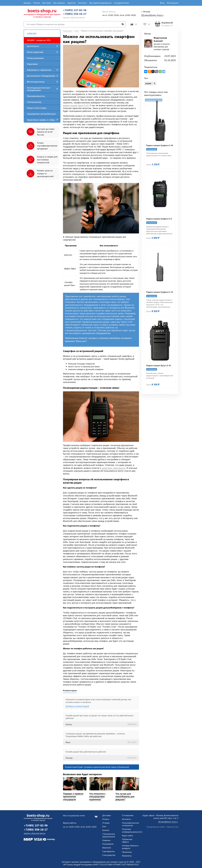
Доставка (47, 3)
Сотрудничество (121, 3)
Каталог (106, 830)
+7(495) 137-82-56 (77, 10)
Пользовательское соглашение (130, 824)
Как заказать (59, 3)
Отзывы (106, 823)
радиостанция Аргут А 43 (76, 107)
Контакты (82, 3)
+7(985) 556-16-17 (77, 15)
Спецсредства (109, 855)
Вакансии (107, 848)
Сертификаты (109, 851)
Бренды (27, 3)
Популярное (108, 844)
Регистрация (173, 3)
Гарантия (71, 3)
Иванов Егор (173, 827)
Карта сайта (127, 835)
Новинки (106, 840)
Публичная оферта (127, 841)
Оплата (37, 3)
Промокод (127, 852)
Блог (104, 826)
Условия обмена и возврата (130, 847)
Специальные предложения (109, 835)
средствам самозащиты (114, 469)
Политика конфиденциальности (132, 830)
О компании (128, 815)
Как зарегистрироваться (100, 3)
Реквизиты (127, 856)
